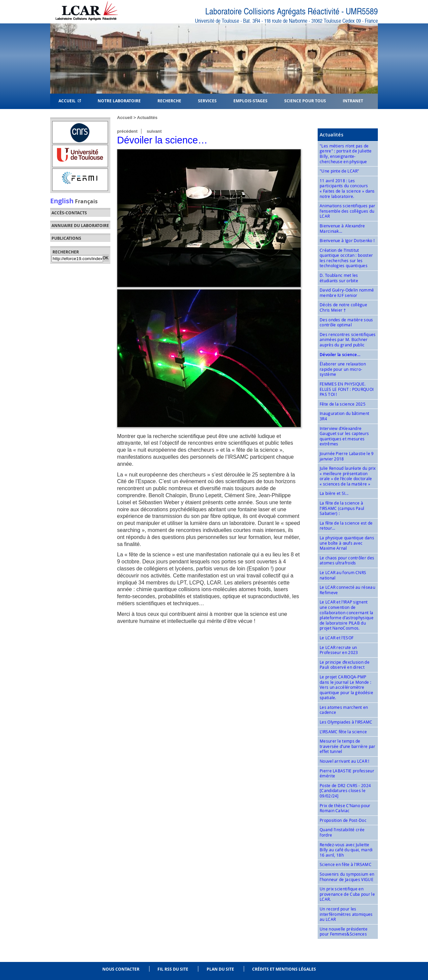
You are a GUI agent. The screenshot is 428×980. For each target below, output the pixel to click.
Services (207, 100)
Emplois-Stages (250, 100)
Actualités (147, 118)
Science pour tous (305, 100)
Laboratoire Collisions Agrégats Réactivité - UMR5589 (292, 12)
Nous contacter (121, 969)
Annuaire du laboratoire (80, 226)
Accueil (70, 100)
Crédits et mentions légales (284, 969)
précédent (127, 131)
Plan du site (220, 969)
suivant (154, 131)
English (62, 201)
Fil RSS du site (173, 969)
